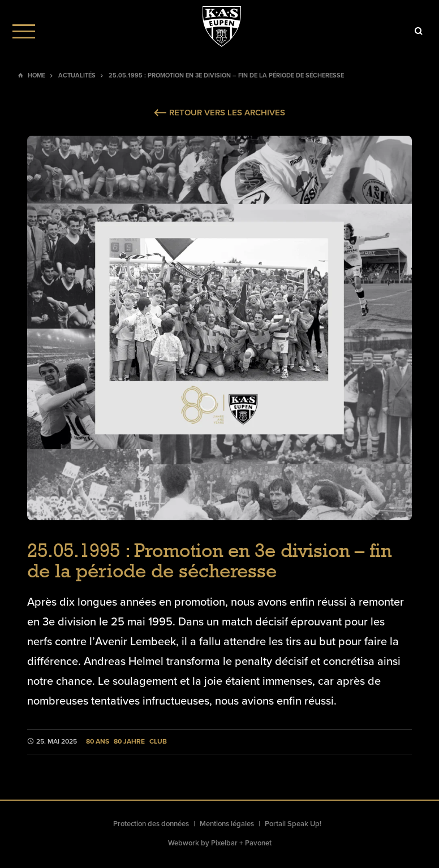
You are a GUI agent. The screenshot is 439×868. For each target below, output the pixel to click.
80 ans (98, 742)
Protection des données (151, 824)
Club (158, 742)
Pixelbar (224, 843)
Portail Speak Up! (293, 824)
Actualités (77, 75)
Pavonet (258, 843)
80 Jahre (129, 742)
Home (36, 75)
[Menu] (24, 31)
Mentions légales (227, 824)
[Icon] (419, 31)
